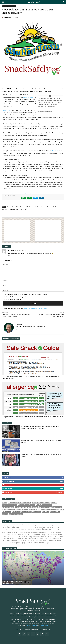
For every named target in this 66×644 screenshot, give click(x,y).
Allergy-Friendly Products (39, 503)
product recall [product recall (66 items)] (39, 541)
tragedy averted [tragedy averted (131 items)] (25, 543)
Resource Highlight (26, 512)
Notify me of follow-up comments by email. (15, 297)
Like (62, 478)
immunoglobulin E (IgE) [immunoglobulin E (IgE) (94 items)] (14, 537)
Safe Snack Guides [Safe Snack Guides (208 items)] (50, 540)
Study (11, 514)
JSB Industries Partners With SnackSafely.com (17, 193)
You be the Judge (18, 514)
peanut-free (5, 209)
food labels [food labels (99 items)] (5, 537)
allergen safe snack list (12, 207)
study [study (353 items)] (11, 543)
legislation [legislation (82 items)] (56, 537)
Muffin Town (7, 111)
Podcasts (52, 510)
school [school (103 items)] (59, 541)
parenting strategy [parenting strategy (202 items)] (12, 540)
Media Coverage (57, 507)
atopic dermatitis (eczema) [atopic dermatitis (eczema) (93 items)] (28, 528)
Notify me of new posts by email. (13, 299)
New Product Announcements (10, 510)
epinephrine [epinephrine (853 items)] (13, 532)
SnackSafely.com (14, 209)
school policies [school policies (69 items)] (5, 543)
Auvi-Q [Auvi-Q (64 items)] (52, 528)
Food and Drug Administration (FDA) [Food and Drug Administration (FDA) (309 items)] (47, 535)
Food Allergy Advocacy (8, 507)
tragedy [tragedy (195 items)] (17, 543)
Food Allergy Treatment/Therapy (23, 507)
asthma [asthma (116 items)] (18, 528)
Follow (61, 481)
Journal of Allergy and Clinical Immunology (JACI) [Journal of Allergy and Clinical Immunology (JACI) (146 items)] (37, 537)
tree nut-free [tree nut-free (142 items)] (35, 543)
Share (42, 198)
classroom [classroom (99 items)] (23, 530)
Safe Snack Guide (28, 97)
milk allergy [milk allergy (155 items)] (41, 539)
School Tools (45, 512)
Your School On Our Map (9, 548)
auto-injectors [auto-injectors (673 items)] (42, 527)
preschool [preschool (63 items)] (33, 541)
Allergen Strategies (19, 503)
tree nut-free (23, 209)
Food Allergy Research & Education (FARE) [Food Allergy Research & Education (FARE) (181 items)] (17, 535)
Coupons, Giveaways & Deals (10, 505)
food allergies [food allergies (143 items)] (57, 532)
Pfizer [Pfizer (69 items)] (29, 541)
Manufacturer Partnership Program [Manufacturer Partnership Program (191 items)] (24, 539)
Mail (29, 198)
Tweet (36, 198)
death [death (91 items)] (54, 530)
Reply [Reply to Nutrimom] (9, 255)
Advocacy (11, 503)
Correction (54, 503)
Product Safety (16, 512)
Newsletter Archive (32, 510)
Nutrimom (11, 250)
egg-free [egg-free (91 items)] (58, 530)
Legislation (5, 437)
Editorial (20, 505)
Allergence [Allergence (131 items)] (5, 525)
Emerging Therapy (41, 505)
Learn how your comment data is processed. (36, 308)
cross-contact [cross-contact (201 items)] (47, 530)
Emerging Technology (29, 505)
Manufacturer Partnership (46, 507)
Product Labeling (7, 512)
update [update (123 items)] (51, 543)
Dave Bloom (8, 17)
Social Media (57, 512)
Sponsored (5, 514)
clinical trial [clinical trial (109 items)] (38, 530)
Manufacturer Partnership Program (43, 207)
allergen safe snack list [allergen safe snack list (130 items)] (16, 525)
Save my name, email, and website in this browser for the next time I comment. (26, 294)
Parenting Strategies (43, 510)
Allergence (55, 151)
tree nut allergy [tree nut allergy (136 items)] (44, 543)
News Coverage (5, 6)
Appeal (48, 503)
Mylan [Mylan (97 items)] (47, 539)
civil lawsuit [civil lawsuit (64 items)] (17, 530)
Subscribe (60, 492)
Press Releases (12, 6)
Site (51, 512)
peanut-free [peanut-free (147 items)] (23, 540)
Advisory (5, 503)
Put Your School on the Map (12, 581)
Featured (49, 505)
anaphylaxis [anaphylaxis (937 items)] (8, 527)
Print (23, 198)
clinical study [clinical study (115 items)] (30, 530)
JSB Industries (30, 207)
